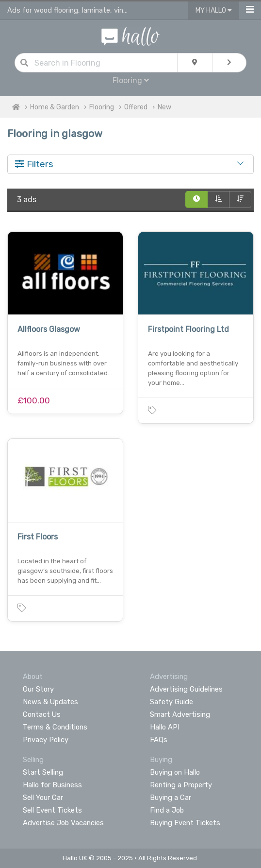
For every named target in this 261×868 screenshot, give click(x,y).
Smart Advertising (180, 714)
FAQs (159, 740)
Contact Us (42, 714)
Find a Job (167, 810)
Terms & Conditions (55, 727)
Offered (136, 107)
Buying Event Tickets (185, 823)
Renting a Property (181, 785)
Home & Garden (55, 107)
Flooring (131, 80)
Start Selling (43, 772)
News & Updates (50, 702)
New (164, 107)
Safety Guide (171, 702)
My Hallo (214, 10)
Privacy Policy (46, 740)
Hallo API (165, 727)
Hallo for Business (52, 785)
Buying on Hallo (175, 772)
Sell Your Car (43, 798)
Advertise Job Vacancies (63, 823)
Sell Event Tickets (52, 810)
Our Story (38, 689)
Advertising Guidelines (186, 689)
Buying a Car (171, 798)
